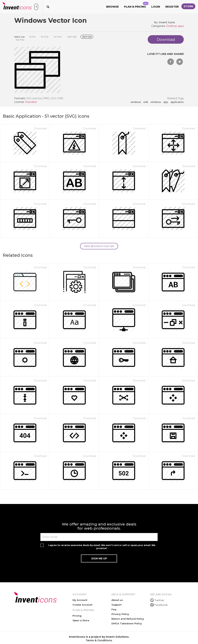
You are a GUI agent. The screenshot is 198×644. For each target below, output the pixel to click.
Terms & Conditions (99, 640)
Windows (156, 102)
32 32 (45, 37)
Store (188, 6)
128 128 (72, 37)
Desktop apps (175, 26)
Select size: (20, 37)
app (166, 102)
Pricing (77, 616)
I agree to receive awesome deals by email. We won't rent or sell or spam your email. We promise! (102, 547)
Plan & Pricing (136, 5)
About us (117, 600)
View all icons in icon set (99, 246)
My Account (80, 600)
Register (172, 7)
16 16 (32, 37)
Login (156, 7)
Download (40, 128)
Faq (114, 609)
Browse (112, 7)
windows (136, 102)
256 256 (87, 37)
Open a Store (81, 620)
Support (116, 605)
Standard (31, 102)
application (177, 102)
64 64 (58, 37)
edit (146, 102)
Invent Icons (167, 22)
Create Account (82, 605)
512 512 (20, 40)
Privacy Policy (120, 614)
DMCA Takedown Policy (127, 623)
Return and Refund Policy (128, 619)
